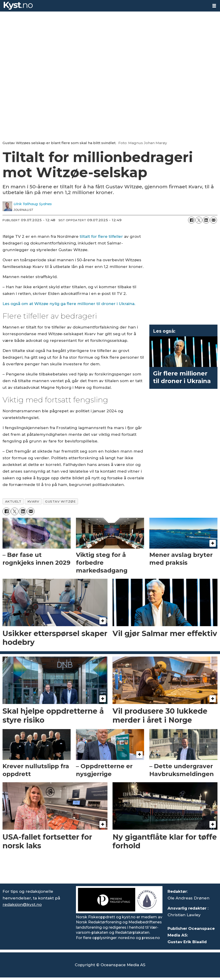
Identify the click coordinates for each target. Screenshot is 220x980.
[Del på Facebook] (191, 220)
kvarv (33, 501)
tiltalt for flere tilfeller (101, 236)
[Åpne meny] (214, 6)
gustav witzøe (60, 501)
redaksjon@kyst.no (22, 904)
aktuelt (13, 501)
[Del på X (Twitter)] (199, 220)
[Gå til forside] (18, 6)
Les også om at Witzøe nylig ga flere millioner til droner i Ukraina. (69, 304)
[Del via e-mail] (214, 220)
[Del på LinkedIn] (206, 220)
